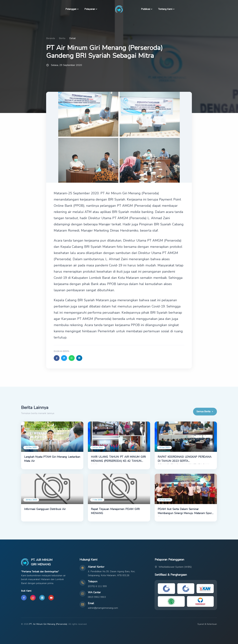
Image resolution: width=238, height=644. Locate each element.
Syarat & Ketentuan (207, 624)
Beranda (51, 38)
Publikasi (146, 9)
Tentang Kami (165, 9)
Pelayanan (90, 9)
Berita (62, 38)
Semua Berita (205, 412)
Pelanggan (71, 9)
